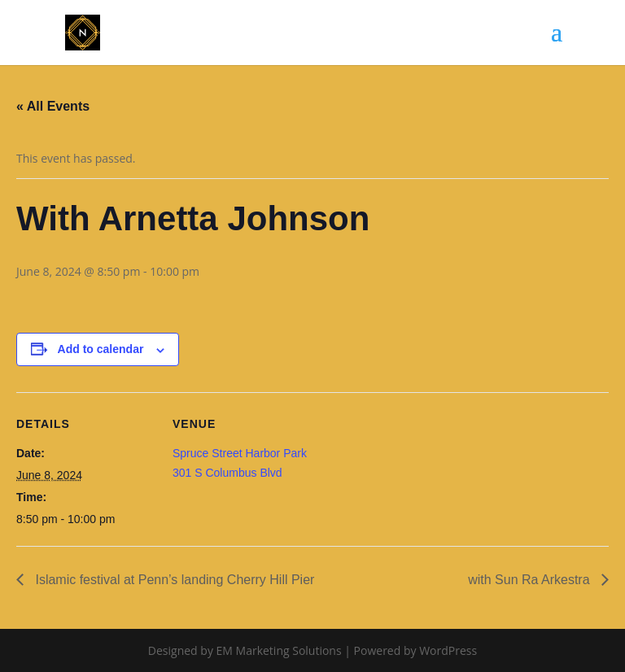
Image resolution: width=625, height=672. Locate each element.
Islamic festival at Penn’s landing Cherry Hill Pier (173, 580)
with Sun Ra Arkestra (531, 580)
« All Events (53, 106)
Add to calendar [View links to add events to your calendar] (101, 349)
